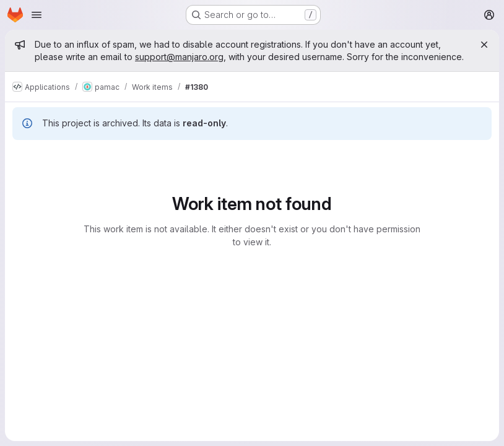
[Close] (484, 45)
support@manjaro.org (179, 57)
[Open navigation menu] (37, 15)
